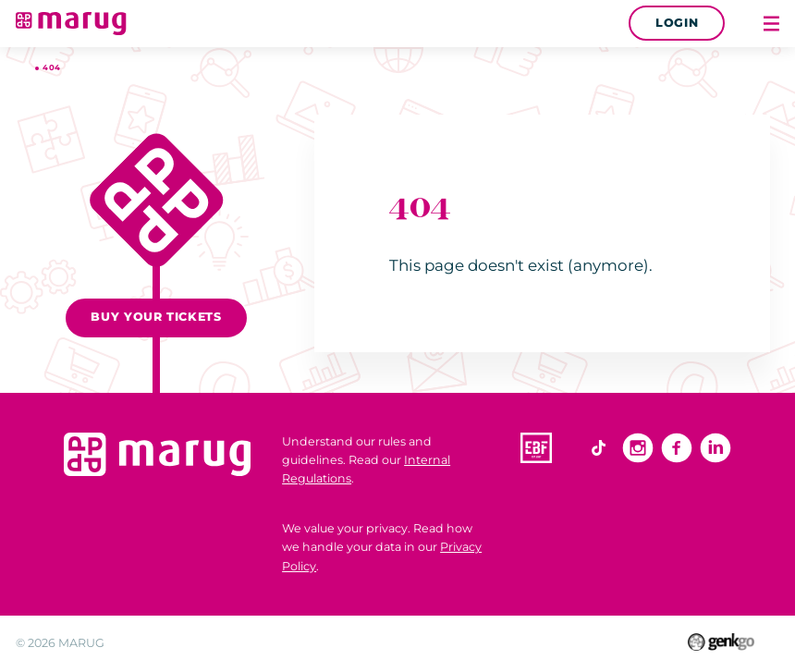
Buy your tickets (156, 317)
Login (677, 23)
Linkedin (715, 448)
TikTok (599, 448)
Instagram (638, 448)
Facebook (677, 448)
